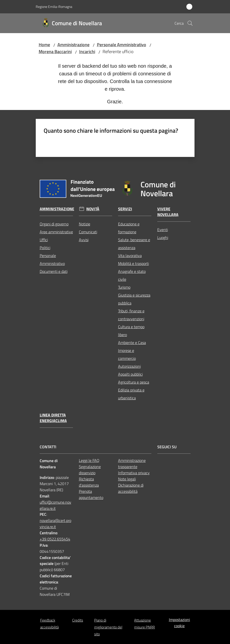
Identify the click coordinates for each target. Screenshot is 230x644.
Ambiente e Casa (132, 343)
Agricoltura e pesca (134, 382)
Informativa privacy (134, 473)
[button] (190, 23)
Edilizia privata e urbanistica (131, 394)
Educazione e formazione (129, 228)
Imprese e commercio (127, 354)
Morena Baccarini (55, 52)
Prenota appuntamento (91, 494)
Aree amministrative (56, 232)
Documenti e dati (54, 271)
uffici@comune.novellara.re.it (55, 505)
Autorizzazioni (129, 366)
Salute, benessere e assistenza (134, 244)
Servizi (125, 209)
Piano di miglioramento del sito (108, 627)
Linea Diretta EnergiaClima (53, 418)
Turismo (124, 287)
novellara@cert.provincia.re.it (55, 524)
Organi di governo (54, 224)
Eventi (163, 230)
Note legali (127, 479)
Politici (45, 248)
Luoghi (163, 237)
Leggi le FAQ (89, 460)
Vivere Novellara (168, 212)
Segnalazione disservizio (90, 470)
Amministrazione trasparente (132, 463)
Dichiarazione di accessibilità (131, 488)
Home (44, 45)
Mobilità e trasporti (133, 263)
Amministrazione (73, 45)
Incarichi (87, 52)
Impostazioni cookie (179, 623)
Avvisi (84, 240)
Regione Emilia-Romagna (54, 7)
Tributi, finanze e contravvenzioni (131, 315)
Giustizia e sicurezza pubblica (134, 299)
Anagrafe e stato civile (132, 275)
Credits (78, 620)
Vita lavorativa (130, 256)
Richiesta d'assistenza (89, 482)
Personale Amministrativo (122, 45)
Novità (93, 209)
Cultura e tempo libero (131, 331)
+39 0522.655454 (55, 539)
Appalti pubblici (130, 374)
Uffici (44, 240)
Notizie (85, 224)
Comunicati (88, 232)
